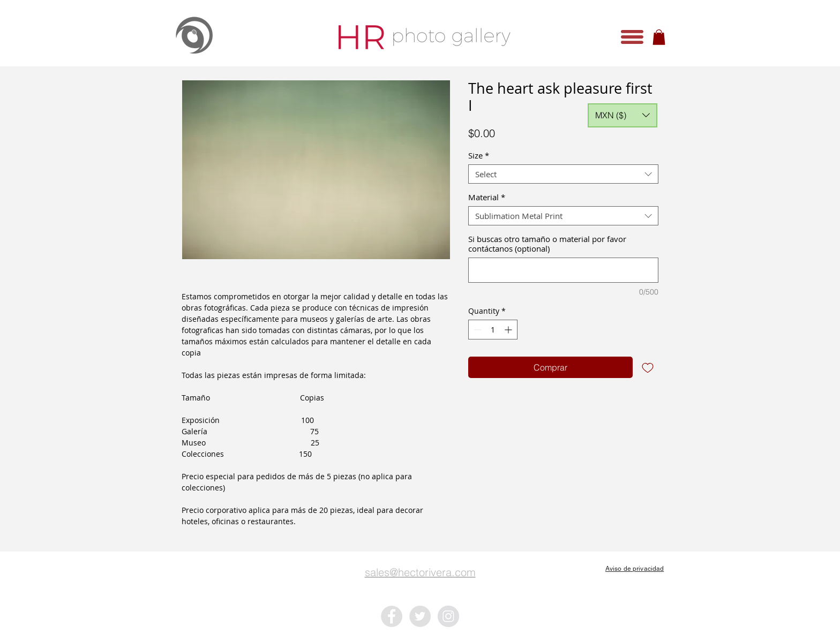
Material (487, 197)
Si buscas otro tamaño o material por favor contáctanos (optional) (547, 244)
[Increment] (509, 330)
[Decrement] (477, 330)
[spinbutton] (493, 330)
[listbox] (622, 115)
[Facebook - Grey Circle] (392, 616)
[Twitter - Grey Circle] (420, 616)
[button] (632, 37)
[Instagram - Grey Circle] (448, 616)
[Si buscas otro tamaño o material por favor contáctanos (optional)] (563, 270)
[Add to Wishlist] (648, 367)
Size (479, 155)
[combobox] (563, 174)
